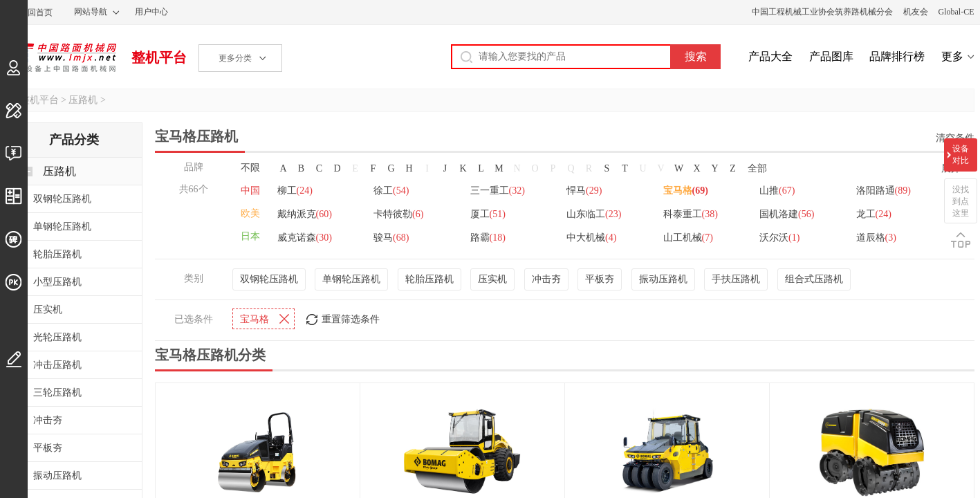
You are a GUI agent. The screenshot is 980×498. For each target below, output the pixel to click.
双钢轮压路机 (269, 279)
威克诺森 (305, 238)
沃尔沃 (779, 238)
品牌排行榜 (897, 56)
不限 (250, 168)
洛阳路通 (884, 191)
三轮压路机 (57, 393)
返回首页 (36, 12)
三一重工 (498, 191)
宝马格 (686, 191)
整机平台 (159, 57)
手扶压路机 (736, 279)
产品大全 (770, 56)
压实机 (492, 279)
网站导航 (91, 12)
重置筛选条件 (351, 319)
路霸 (488, 238)
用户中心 (151, 12)
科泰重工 (691, 214)
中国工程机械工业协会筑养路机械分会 (822, 12)
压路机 (83, 100)
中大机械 (591, 238)
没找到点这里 (961, 201)
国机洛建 (787, 214)
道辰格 (876, 238)
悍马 (584, 191)
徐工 (391, 191)
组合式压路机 (814, 279)
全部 (757, 168)
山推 (777, 191)
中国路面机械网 (61, 57)
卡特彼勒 (398, 214)
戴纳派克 (305, 214)
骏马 (391, 238)
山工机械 (688, 238)
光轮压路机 (57, 337)
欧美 (250, 213)
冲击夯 (546, 279)
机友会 (916, 12)
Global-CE (956, 12)
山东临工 (594, 214)
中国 (250, 191)
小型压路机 (57, 282)
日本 (250, 236)
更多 (952, 56)
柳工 (295, 191)
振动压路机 (663, 279)
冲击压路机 (57, 365)
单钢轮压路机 (351, 279)
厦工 (488, 214)
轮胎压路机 (429, 279)
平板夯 (600, 279)
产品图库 (831, 56)
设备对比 (961, 155)
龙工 (874, 214)
